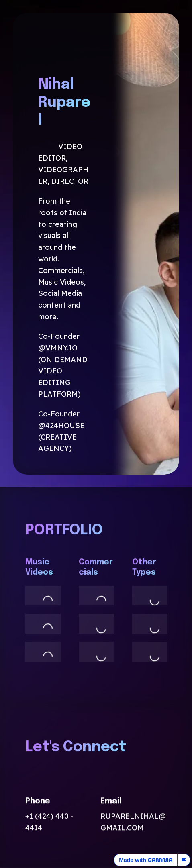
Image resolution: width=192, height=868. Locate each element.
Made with (146, 860)
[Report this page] (184, 860)
